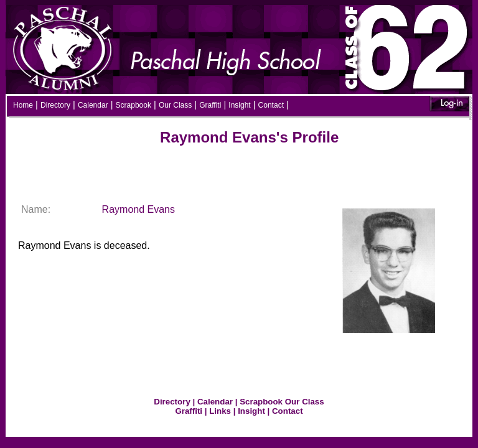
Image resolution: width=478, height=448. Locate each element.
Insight (239, 105)
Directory (55, 105)
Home (23, 105)
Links (220, 411)
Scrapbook (134, 105)
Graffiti (210, 105)
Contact (271, 105)
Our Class (175, 105)
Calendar (93, 105)
